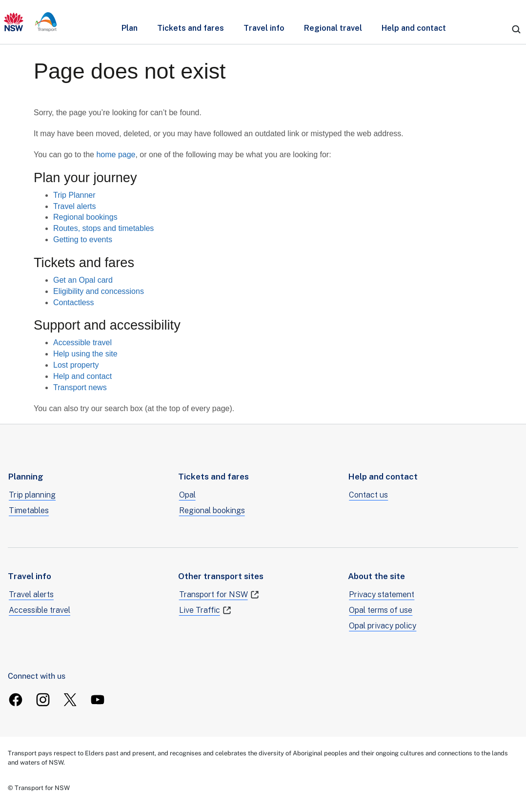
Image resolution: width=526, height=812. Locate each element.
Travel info (264, 28)
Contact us (368, 495)
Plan (130, 28)
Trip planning (32, 495)
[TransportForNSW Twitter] (70, 700)
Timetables (29, 510)
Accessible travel (82, 343)
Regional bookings (85, 217)
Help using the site (85, 354)
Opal (187, 495)
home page (116, 155)
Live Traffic (205, 610)
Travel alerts (74, 206)
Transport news (80, 387)
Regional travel (333, 28)
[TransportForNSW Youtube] (98, 700)
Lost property (76, 365)
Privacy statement (382, 594)
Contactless (74, 302)
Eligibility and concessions (99, 291)
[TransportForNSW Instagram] (43, 700)
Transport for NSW (219, 595)
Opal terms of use (381, 610)
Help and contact (414, 28)
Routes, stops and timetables (103, 228)
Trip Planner (74, 195)
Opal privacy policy (383, 626)
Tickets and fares (191, 28)
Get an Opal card (83, 280)
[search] (516, 29)
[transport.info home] (30, 22)
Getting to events (83, 239)
